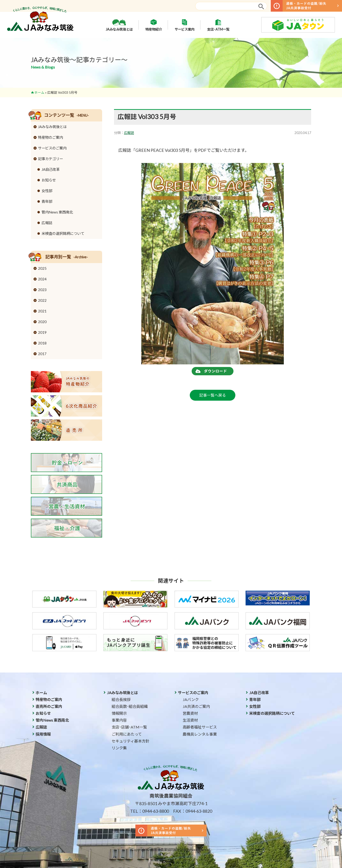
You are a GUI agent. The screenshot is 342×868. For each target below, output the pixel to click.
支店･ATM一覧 (218, 25)
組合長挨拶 (121, 699)
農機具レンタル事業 (200, 734)
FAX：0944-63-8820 (193, 811)
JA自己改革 (51, 169)
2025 (42, 268)
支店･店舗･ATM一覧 (129, 727)
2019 (42, 332)
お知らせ (49, 180)
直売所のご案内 (49, 706)
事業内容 (119, 720)
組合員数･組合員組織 (130, 706)
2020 (42, 322)
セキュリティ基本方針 (131, 741)
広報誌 (129, 133)
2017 (42, 354)
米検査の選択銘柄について (63, 233)
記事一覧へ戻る (213, 395)
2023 (42, 290)
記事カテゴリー (50, 159)
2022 (42, 300)
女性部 (47, 191)
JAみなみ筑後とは (119, 25)
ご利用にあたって (127, 734)
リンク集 (119, 748)
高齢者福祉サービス (200, 727)
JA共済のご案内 (196, 706)
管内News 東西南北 (57, 212)
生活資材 (190, 720)
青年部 (47, 201)
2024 (42, 279)
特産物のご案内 (50, 137)
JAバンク (191, 699)
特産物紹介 (154, 25)
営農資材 (190, 713)
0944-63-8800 (156, 811)
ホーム (39, 93)
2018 (42, 343)
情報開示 (119, 713)
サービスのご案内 (52, 148)
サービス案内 (185, 25)
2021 (42, 311)
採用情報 (43, 734)
